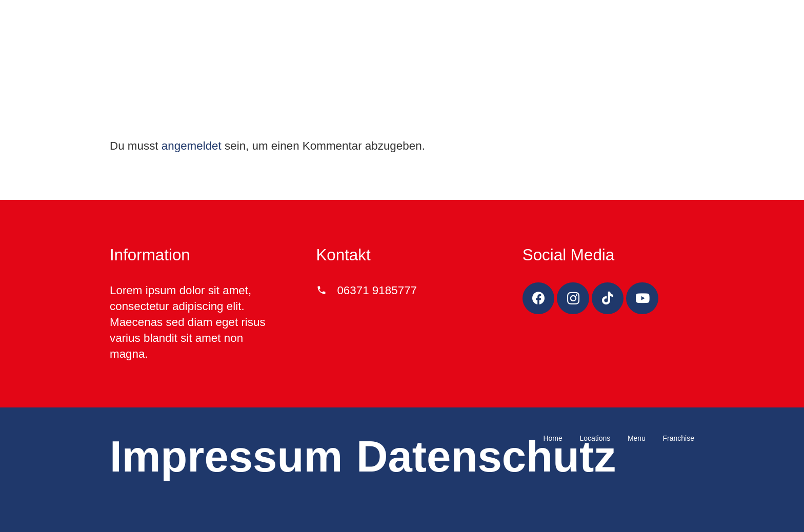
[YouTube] (642, 299)
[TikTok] (608, 299)
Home (552, 438)
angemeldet (192, 146)
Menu (637, 438)
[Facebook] (539, 299)
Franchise (679, 438)
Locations (595, 438)
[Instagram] (573, 299)
